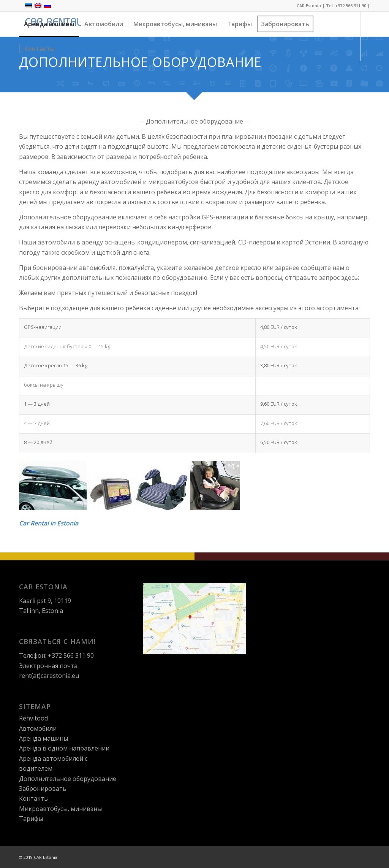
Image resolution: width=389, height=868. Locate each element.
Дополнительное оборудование (68, 779)
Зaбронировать (43, 789)
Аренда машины (43, 738)
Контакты (34, 798)
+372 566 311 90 (351, 6)
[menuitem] (49, 24)
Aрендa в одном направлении (64, 748)
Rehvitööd (33, 718)
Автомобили (38, 728)
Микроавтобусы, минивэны (60, 809)
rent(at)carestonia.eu (49, 676)
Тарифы (31, 819)
